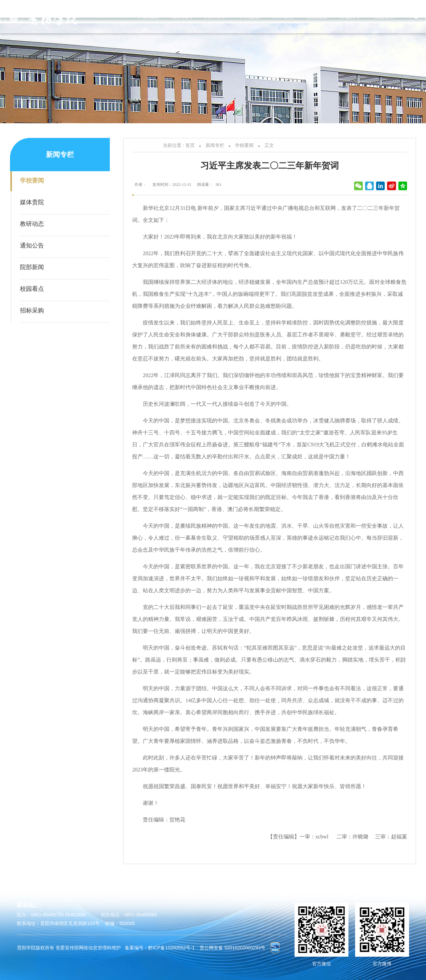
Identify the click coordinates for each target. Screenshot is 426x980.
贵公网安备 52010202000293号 (232, 947)
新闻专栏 (215, 145)
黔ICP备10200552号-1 (171, 947)
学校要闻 (244, 145)
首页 (190, 145)
